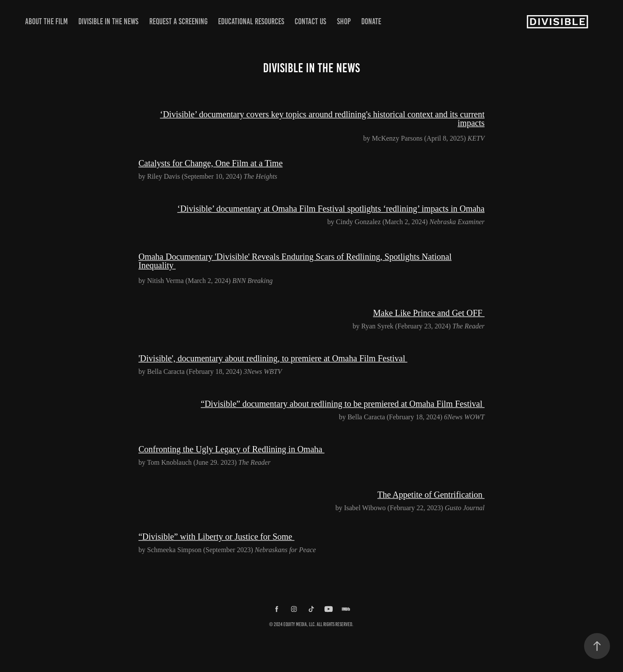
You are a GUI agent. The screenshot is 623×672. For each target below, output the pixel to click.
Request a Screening (178, 21)
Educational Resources (251, 21)
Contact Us (310, 21)
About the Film (47, 21)
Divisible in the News (108, 21)
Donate (371, 21)
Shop (344, 21)
